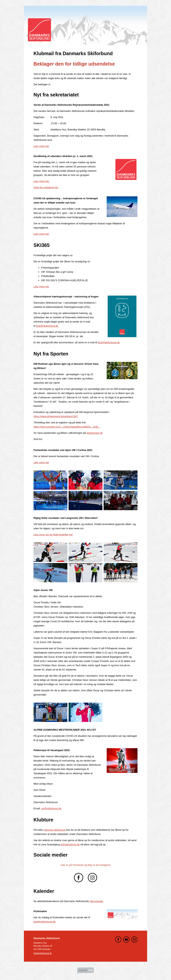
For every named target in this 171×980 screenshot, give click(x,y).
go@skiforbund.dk (51, 808)
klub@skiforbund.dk (48, 326)
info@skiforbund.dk (43, 953)
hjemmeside (96, 901)
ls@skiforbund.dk (70, 845)
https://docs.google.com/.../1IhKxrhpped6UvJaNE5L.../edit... (67, 427)
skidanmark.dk (95, 433)
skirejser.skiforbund (55, 830)
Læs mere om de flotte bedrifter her (53, 535)
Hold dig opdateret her (46, 187)
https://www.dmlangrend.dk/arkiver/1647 (56, 416)
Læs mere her (41, 146)
